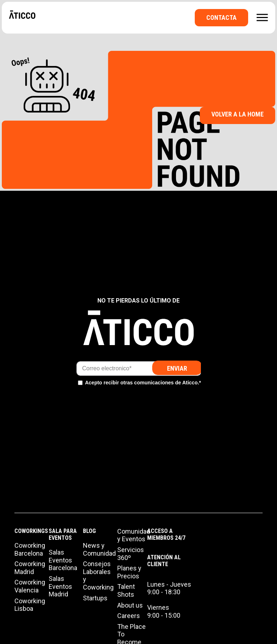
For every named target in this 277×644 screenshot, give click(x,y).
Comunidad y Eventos (134, 535)
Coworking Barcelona (30, 549)
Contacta (221, 17)
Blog (89, 531)
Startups (95, 598)
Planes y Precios (129, 572)
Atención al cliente (164, 561)
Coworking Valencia (30, 586)
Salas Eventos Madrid (60, 586)
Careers (129, 616)
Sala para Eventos (63, 534)
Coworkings (31, 531)
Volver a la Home (238, 114)
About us (130, 605)
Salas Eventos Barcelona (63, 560)
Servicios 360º (131, 554)
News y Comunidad (99, 549)
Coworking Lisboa (30, 605)
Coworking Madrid (30, 568)
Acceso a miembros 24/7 (166, 534)
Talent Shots (126, 590)
